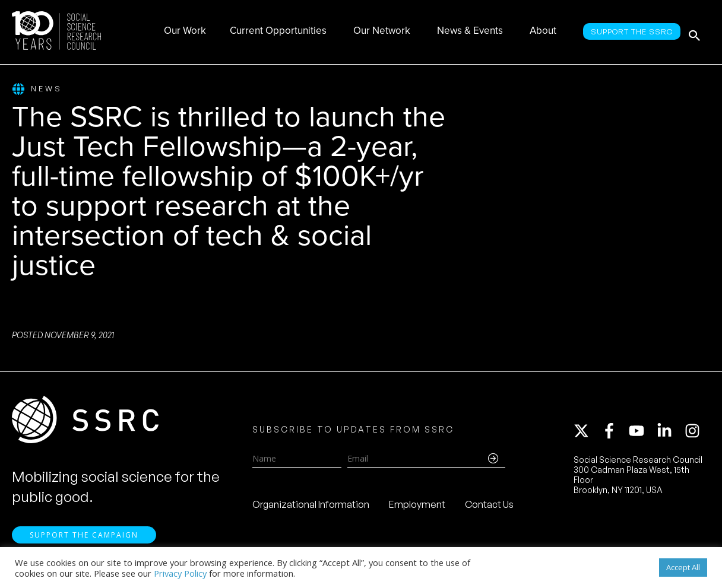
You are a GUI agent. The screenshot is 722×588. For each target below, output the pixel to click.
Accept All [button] (683, 567)
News (37, 89)
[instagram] (695, 434)
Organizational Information (311, 508)
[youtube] (642, 434)
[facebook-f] (615, 434)
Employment (417, 508)
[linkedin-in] (670, 434)
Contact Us (489, 508)
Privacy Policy (180, 573)
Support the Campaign (84, 541)
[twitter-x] (587, 434)
